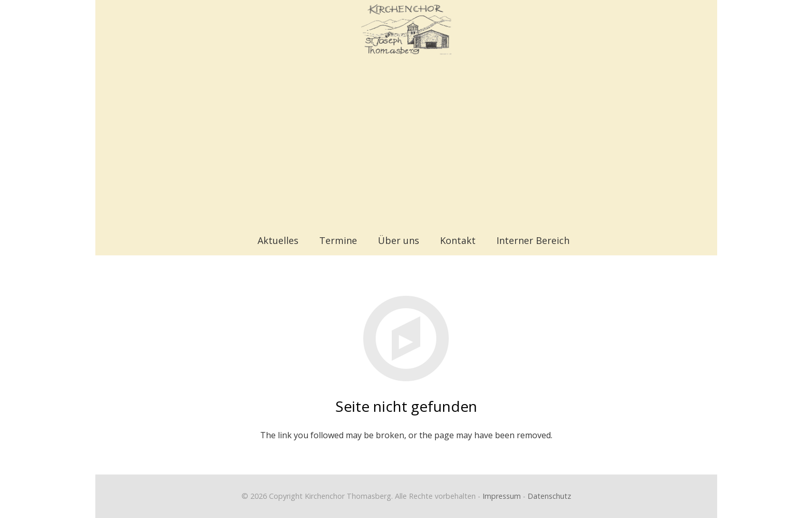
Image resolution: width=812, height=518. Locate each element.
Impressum (502, 496)
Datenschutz (549, 496)
